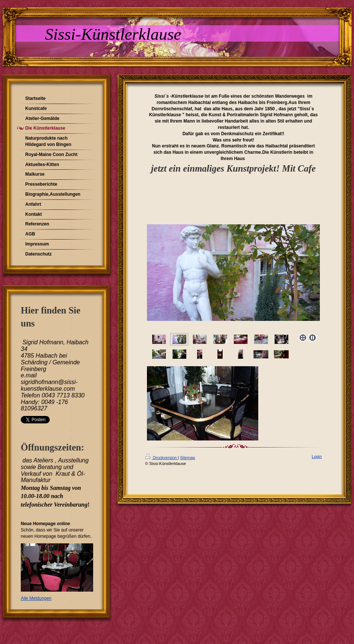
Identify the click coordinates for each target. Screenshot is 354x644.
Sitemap (187, 458)
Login (317, 456)
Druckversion (161, 458)
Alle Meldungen (36, 598)
